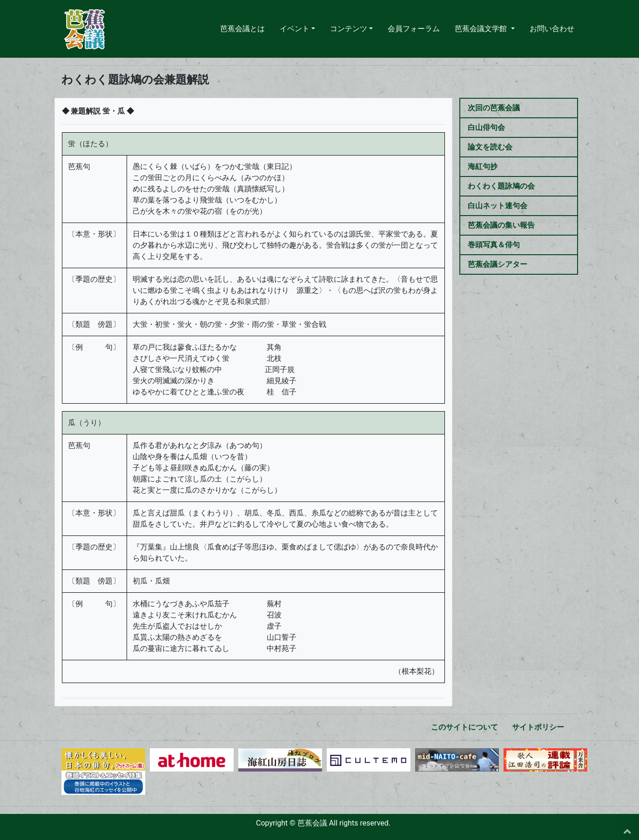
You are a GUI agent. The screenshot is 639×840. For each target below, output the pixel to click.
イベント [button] (295, 29)
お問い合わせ (552, 29)
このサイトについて (464, 727)
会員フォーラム (414, 29)
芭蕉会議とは (242, 28)
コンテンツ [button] (349, 29)
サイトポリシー (538, 727)
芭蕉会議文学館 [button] (482, 29)
